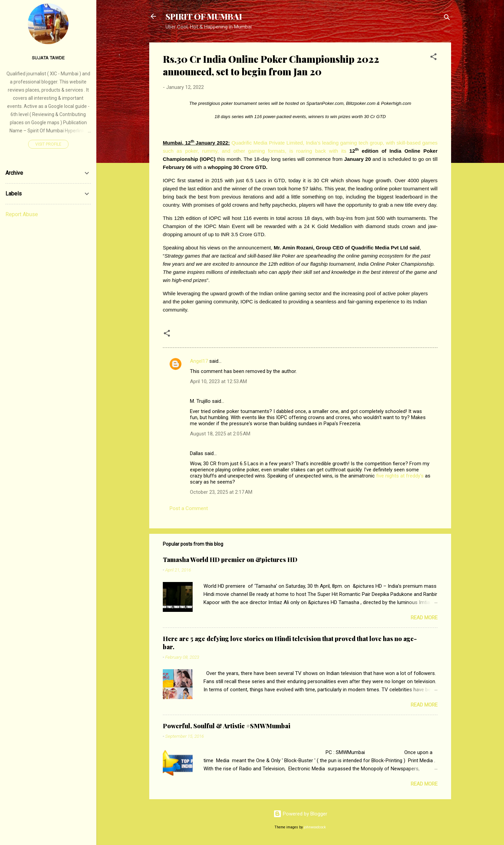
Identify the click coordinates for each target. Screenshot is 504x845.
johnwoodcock (315, 827)
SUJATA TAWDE (48, 58)
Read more (424, 618)
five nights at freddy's (400, 476)
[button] (433, 58)
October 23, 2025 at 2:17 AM (221, 492)
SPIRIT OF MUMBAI (204, 16)
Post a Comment (189, 508)
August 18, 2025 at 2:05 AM (220, 434)
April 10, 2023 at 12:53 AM (218, 381)
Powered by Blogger (300, 814)
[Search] (447, 18)
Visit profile (48, 144)
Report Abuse (22, 214)
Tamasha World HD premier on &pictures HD (230, 560)
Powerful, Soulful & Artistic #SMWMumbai (227, 726)
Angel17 (199, 361)
